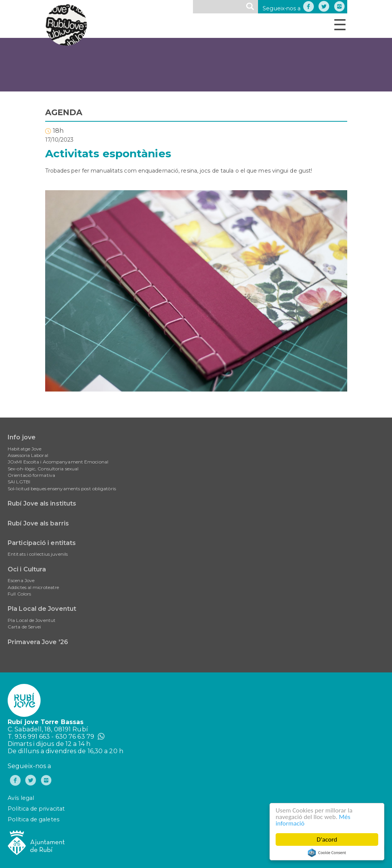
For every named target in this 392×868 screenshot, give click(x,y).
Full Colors (19, 594)
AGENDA (64, 112)
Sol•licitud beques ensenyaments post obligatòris (62, 489)
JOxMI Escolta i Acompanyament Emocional (58, 462)
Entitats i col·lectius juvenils (38, 554)
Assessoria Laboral (28, 455)
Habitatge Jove (24, 449)
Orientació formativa (31, 475)
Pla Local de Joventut (42, 609)
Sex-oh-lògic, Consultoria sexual (43, 469)
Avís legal (21, 798)
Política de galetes (33, 819)
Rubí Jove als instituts (42, 503)
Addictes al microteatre (33, 587)
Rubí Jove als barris (38, 523)
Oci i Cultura (27, 569)
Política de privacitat (36, 809)
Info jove (22, 437)
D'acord (327, 839)
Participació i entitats (42, 543)
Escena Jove (21, 580)
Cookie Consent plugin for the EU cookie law (327, 853)
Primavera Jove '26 (38, 642)
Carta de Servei (24, 627)
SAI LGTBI (19, 482)
